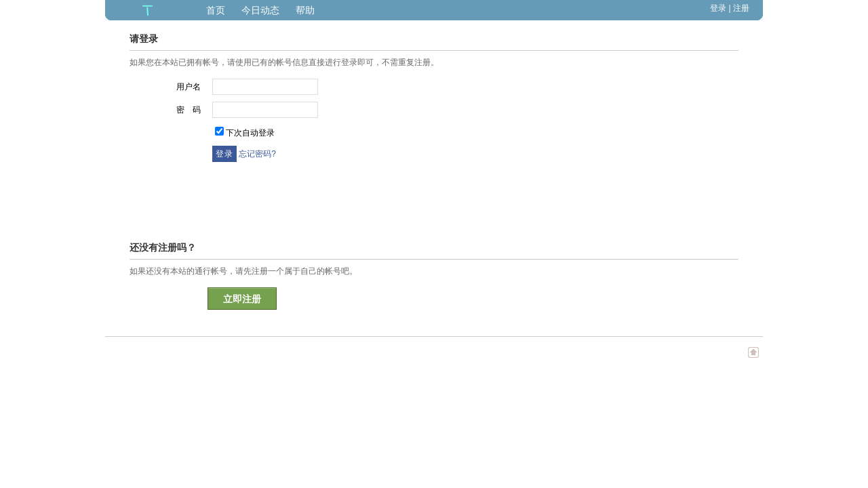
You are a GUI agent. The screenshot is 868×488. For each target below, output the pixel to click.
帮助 (305, 10)
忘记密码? (257, 154)
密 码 (189, 110)
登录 (718, 8)
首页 (216, 10)
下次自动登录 (250, 133)
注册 (741, 8)
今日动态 (260, 10)
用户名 (189, 87)
